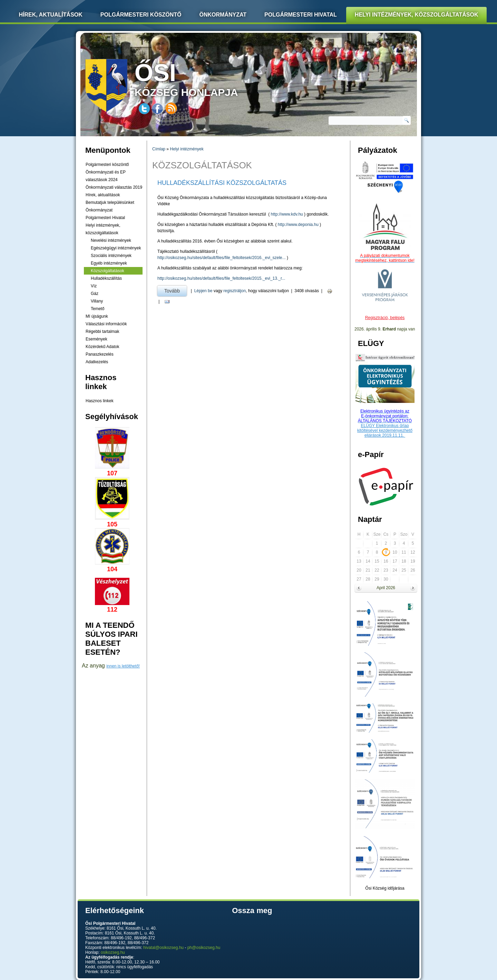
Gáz (95, 294)
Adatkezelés (97, 362)
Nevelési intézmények (111, 240)
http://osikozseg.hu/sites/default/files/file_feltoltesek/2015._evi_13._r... (221, 278)
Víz (94, 286)
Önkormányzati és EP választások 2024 (106, 176)
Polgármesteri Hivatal (301, 15)
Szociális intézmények (111, 256)
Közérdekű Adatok (102, 347)
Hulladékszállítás (106, 278)
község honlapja (203, 78)
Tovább (176, 290)
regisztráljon (235, 291)
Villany (97, 301)
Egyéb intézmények (109, 263)
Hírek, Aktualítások (51, 15)
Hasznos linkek (100, 401)
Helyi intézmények (187, 149)
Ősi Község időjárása (385, 888)
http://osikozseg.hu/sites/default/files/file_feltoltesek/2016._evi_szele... (222, 258)
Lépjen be (203, 291)
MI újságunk (97, 316)
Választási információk (106, 324)
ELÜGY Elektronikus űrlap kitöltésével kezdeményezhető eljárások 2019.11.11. (385, 430)
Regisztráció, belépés (385, 318)
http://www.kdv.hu (287, 214)
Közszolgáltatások (108, 271)
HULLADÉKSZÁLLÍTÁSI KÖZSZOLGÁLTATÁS (222, 183)
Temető (98, 309)
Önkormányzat (223, 15)
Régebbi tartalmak (102, 331)
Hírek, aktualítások (103, 195)
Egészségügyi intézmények (116, 248)
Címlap (159, 149)
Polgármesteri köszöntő (141, 15)
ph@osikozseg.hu (204, 948)
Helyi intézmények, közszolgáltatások (417, 15)
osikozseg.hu (113, 952)
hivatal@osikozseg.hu (163, 948)
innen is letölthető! (123, 666)
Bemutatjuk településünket (110, 202)
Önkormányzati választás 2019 (114, 187)
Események (96, 339)
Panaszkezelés (100, 354)
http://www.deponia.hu (298, 225)
